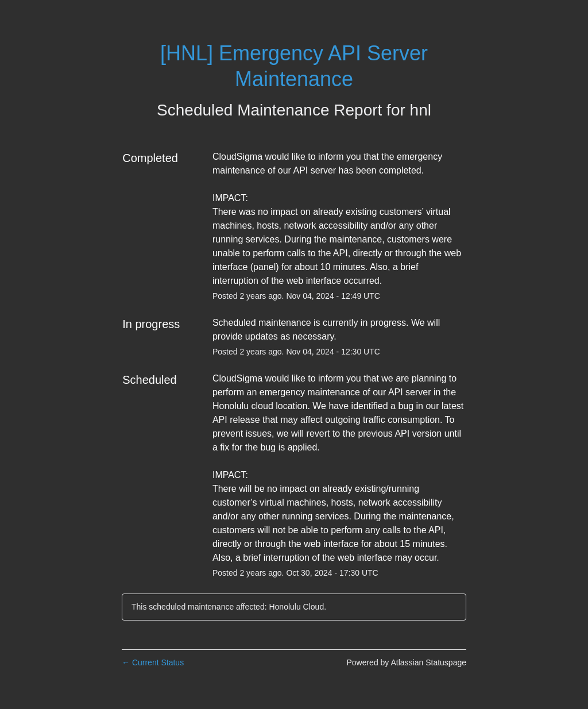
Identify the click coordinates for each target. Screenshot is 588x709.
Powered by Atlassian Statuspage (406, 662)
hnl (421, 110)
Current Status (153, 662)
